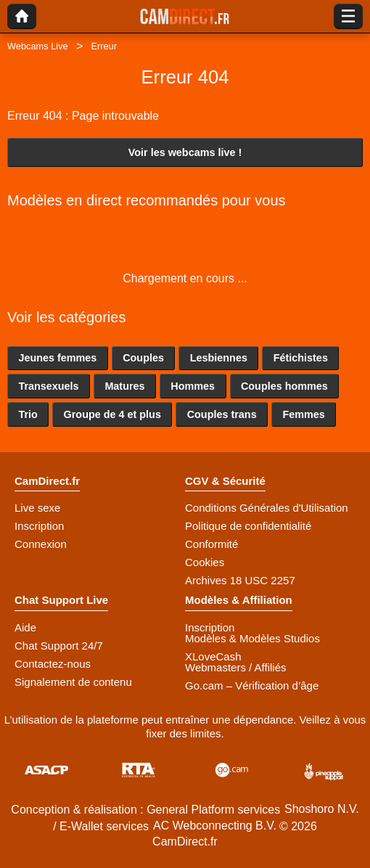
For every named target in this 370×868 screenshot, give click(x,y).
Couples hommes (284, 386)
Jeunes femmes (57, 358)
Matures (124, 386)
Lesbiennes (219, 358)
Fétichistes (301, 358)
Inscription (39, 526)
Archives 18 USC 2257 (240, 580)
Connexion (41, 544)
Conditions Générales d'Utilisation (267, 508)
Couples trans (222, 414)
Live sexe (37, 508)
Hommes (193, 386)
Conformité (211, 544)
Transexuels (48, 386)
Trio (28, 414)
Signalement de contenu (73, 682)
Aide (25, 627)
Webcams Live (38, 46)
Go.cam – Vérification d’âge (252, 685)
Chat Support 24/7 (59, 646)
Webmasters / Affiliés (236, 667)
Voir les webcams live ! (185, 152)
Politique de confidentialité (248, 526)
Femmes (303, 414)
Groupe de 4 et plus (112, 414)
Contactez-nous (53, 664)
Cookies (205, 562)
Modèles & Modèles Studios (252, 638)
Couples (143, 358)
